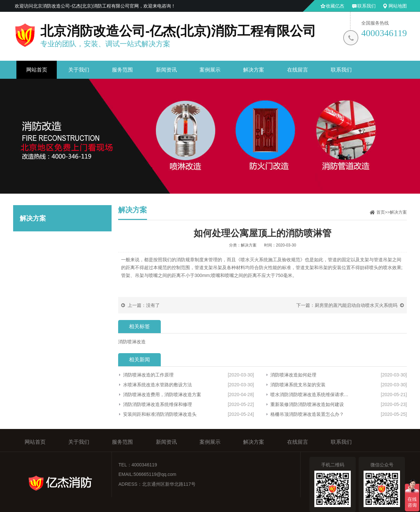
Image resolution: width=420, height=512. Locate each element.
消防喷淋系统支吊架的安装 (298, 385)
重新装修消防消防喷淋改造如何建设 (307, 404)
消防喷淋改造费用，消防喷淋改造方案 (162, 395)
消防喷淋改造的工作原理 (148, 375)
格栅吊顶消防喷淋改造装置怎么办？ (307, 414)
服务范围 (122, 70)
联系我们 (367, 6)
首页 (381, 212)
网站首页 (37, 70)
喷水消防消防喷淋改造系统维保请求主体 (311, 395)
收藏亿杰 (335, 6)
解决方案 (254, 70)
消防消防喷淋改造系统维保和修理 (157, 404)
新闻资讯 (166, 70)
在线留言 (298, 70)
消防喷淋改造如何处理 (293, 375)
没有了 (153, 305)
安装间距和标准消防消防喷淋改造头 (160, 414)
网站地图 (398, 6)
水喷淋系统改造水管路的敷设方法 (157, 385)
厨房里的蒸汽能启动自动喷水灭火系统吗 (356, 305)
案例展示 (210, 70)
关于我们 (79, 70)
